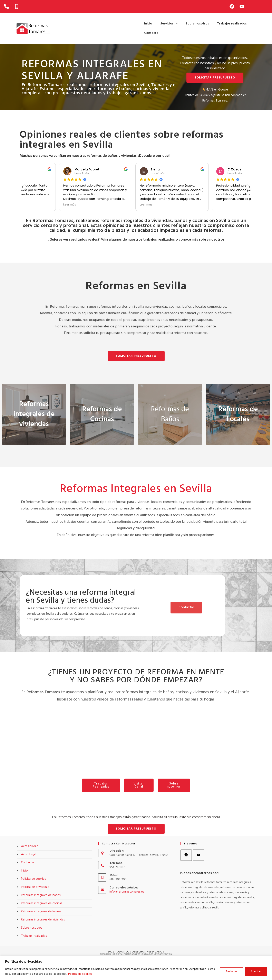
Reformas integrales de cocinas (42, 903)
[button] (169, 24)
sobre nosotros (212, 240)
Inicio (148, 24)
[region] (136, 968)
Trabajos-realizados (34, 936)
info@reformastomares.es (127, 892)
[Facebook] (186, 855)
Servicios (169, 24)
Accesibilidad (30, 846)
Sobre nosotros (197, 24)
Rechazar (232, 972)
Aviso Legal (29, 854)
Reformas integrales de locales (41, 911)
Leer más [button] (110, 205)
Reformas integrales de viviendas (43, 920)
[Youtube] (199, 855)
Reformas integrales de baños (41, 895)
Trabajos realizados (232, 24)
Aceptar (256, 972)
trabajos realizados (159, 240)
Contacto (151, 33)
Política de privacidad (35, 887)
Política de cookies (80, 974)
